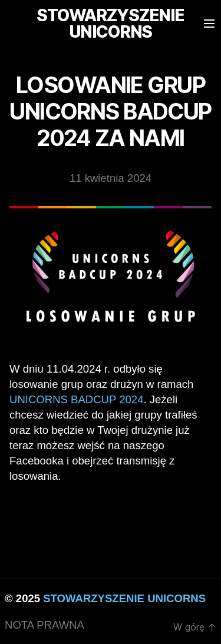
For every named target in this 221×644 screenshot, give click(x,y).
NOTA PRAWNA (44, 625)
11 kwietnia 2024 (111, 178)
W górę (195, 627)
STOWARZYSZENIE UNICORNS (124, 598)
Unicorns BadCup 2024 (76, 399)
